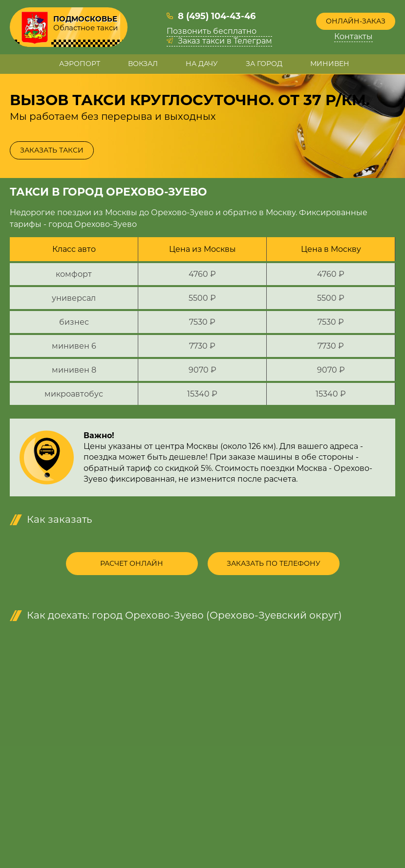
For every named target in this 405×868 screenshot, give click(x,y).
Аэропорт (80, 64)
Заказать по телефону (274, 563)
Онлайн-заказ (356, 21)
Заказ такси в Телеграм (225, 41)
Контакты (353, 37)
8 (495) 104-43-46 (217, 16)
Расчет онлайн (132, 563)
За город (264, 64)
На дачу (202, 64)
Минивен (330, 64)
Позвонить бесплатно (212, 31)
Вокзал (143, 64)
